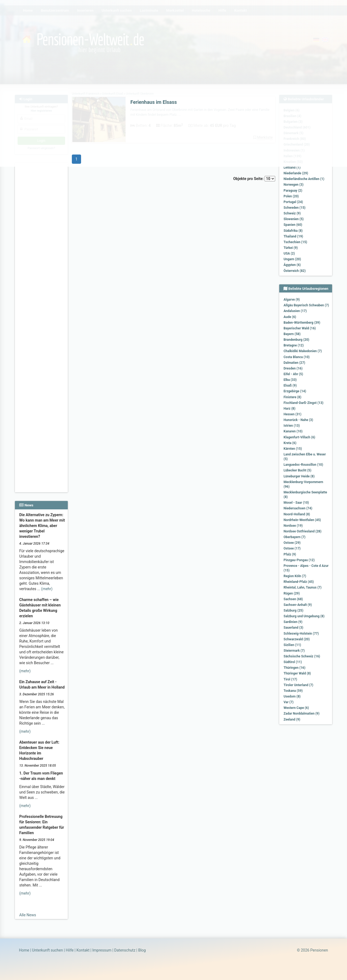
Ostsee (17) (292, 548)
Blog (142, 950)
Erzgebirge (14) (295, 391)
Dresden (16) (293, 368)
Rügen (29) (292, 593)
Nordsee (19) (293, 526)
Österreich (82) (295, 271)
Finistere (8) (292, 397)
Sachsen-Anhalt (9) (298, 605)
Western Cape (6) (296, 708)
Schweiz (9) (292, 213)
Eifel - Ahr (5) (293, 374)
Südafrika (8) (293, 231)
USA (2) (289, 253)
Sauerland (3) (293, 628)
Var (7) (289, 702)
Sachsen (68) (293, 599)
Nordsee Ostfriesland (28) (303, 531)
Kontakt (83, 950)
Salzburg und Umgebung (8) (304, 616)
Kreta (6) (290, 443)
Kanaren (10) (293, 431)
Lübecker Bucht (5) (297, 470)
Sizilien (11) (292, 645)
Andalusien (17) (295, 311)
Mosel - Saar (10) (296, 503)
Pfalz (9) (290, 554)
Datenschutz (125, 950)
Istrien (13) (292, 426)
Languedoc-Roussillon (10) (303, 465)
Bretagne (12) (294, 345)
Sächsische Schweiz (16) (302, 656)
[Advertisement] (42, 247)
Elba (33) (290, 380)
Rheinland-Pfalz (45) (299, 582)
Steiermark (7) (294, 651)
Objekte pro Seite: (254, 179)
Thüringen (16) (294, 668)
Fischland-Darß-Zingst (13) (303, 403)
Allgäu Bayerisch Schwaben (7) (306, 305)
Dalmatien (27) (294, 363)
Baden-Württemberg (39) (302, 323)
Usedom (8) (292, 696)
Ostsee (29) (292, 543)
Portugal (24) (293, 202)
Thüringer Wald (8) (297, 673)
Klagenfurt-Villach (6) (299, 437)
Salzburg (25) (293, 611)
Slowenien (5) (294, 219)
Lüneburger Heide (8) (299, 476)
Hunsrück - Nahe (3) (298, 420)
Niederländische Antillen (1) (304, 179)
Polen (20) (291, 196)
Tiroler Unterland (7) (298, 685)
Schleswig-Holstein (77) (301, 634)
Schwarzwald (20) (297, 639)
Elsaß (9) (290, 385)
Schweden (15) (295, 208)
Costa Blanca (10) (297, 357)
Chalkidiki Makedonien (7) (303, 351)
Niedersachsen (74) (298, 508)
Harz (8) (290, 409)
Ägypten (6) (292, 265)
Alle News (28, 915)
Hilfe (70, 950)
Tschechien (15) (295, 242)
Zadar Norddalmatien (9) (301, 714)
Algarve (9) (292, 300)
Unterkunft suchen (47, 950)
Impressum (102, 950)
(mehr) (47, 589)
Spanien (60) (293, 225)
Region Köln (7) (295, 576)
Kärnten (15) (293, 449)
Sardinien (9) (293, 622)
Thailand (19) (293, 236)
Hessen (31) (293, 414)
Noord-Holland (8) (297, 514)
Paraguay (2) (293, 191)
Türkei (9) (291, 248)
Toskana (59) (293, 691)
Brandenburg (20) (296, 340)
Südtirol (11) (293, 662)
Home (24, 950)
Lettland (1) (292, 168)
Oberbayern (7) (295, 537)
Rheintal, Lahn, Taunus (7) (303, 587)
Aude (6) (290, 317)
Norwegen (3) (293, 185)
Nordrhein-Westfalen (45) (302, 520)
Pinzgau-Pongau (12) (299, 560)
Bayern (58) (292, 334)
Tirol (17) (290, 679)
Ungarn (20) (292, 259)
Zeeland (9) (292, 719)
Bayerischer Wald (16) (300, 328)
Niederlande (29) (296, 173)
